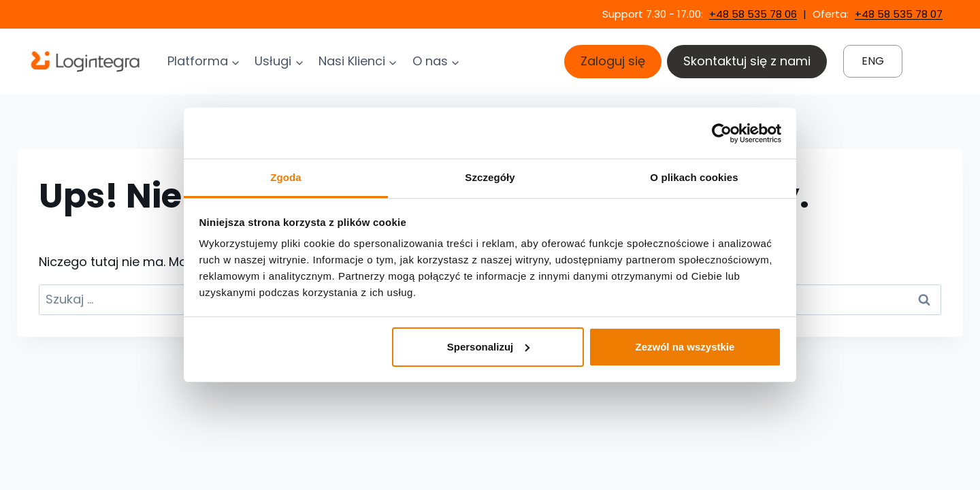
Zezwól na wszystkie (685, 347)
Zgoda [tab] (286, 177)
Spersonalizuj (489, 347)
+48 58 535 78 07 (899, 14)
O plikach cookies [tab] (694, 177)
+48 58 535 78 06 (753, 14)
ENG (873, 61)
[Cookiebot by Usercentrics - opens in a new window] (722, 133)
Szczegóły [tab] (490, 177)
